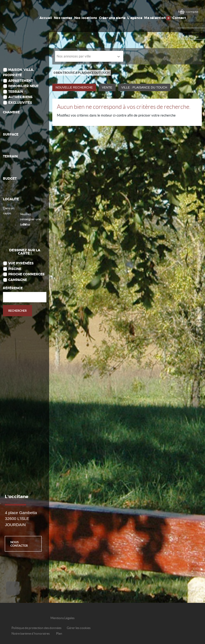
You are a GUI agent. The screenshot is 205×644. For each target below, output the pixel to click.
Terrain (16, 92)
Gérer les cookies (79, 628)
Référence (13, 288)
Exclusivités (20, 103)
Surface (11, 135)
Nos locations (86, 18)
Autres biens (20, 97)
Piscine (15, 269)
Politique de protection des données (36, 628)
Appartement (21, 81)
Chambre (11, 112)
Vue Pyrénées (21, 263)
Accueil (46, 18)
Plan (59, 633)
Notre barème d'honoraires (31, 633)
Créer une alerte (112, 18)
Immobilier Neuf (23, 86)
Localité (11, 199)
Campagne (18, 280)
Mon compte (188, 12)
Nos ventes (63, 18)
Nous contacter (19, 544)
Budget (10, 179)
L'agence (135, 18)
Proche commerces (26, 274)
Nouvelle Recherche (74, 87)
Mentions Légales (62, 618)
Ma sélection (157, 18)
